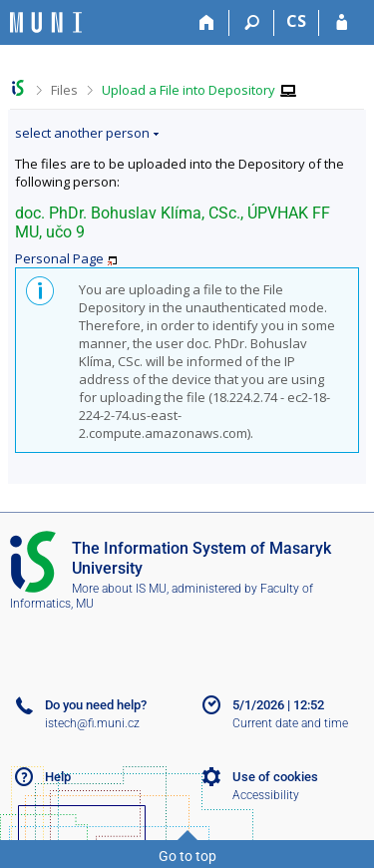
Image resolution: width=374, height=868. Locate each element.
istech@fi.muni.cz (92, 723)
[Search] (252, 23)
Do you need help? (96, 705)
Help (58, 777)
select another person (82, 133)
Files (64, 90)
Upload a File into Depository (188, 90)
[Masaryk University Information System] (46, 22)
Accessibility (266, 795)
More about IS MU (119, 589)
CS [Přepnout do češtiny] (296, 21)
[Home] (207, 23)
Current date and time (290, 723)
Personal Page (59, 258)
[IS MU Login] (342, 23)
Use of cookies (275, 777)
